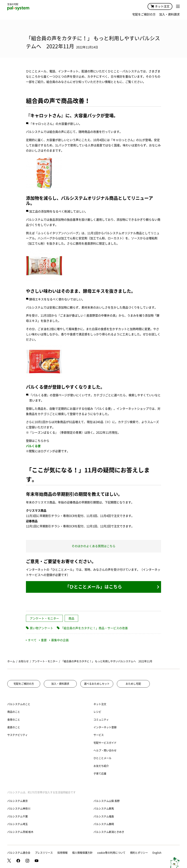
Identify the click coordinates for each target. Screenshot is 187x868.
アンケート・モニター (44, 618)
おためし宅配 (133, 684)
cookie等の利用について (111, 853)
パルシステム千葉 (18, 816)
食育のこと (14, 720)
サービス (99, 735)
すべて (31, 640)
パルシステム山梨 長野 (107, 801)
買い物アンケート (41, 628)
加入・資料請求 (169, 14)
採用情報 (62, 853)
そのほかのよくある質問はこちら (93, 546)
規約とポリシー (139, 853)
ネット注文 (160, 6)
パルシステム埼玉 (18, 824)
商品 (71, 618)
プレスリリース (44, 853)
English (157, 853)
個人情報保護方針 (82, 853)
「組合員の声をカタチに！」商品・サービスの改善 (94, 628)
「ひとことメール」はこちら (93, 587)
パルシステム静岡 (104, 824)
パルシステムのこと (19, 704)
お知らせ (24, 661)
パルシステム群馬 (104, 809)
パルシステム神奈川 (19, 809)
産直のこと (14, 727)
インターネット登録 (105, 727)
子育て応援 (100, 774)
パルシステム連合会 (19, 853)
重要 (43, 640)
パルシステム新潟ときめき (109, 832)
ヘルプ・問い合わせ (105, 750)
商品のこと (14, 712)
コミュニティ (101, 720)
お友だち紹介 (101, 766)
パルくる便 (33, 446)
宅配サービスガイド (105, 743)
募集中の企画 (59, 640)
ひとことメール (102, 758)
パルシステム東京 (18, 801)
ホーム (11, 661)
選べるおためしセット (97, 684)
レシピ (97, 712)
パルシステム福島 (104, 816)
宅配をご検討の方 (144, 14)
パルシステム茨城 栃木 (20, 832)
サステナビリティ (18, 735)
